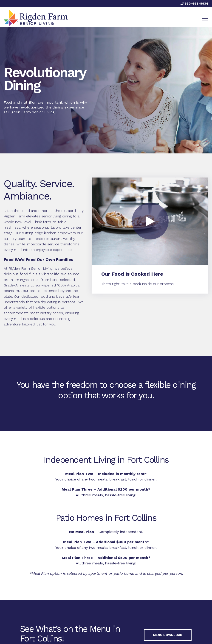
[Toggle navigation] (205, 20)
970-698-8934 (194, 3)
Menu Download (168, 635)
